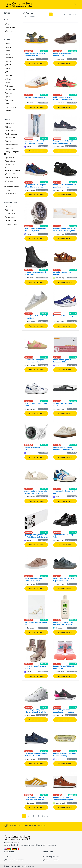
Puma (7, 54)
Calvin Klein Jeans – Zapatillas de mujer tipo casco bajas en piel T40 (64, 231)
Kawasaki (9, 58)
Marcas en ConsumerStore (14, 860)
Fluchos (8, 111)
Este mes (9, 31)
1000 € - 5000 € (11, 224)
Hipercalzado (10, 123)
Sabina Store (10, 161)
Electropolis (9, 148)
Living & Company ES (11, 153)
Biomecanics (10, 100)
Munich (8, 65)
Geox (7, 44)
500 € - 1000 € (10, 221)
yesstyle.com (10, 157)
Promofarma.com (12, 145)
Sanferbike (9, 190)
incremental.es (10, 194)
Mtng (7, 72)
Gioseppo (9, 86)
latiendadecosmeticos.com (13, 169)
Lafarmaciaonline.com (12, 186)
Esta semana (10, 27)
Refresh (8, 61)
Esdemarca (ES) (11, 131)
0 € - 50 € (9, 206)
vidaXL (8, 51)
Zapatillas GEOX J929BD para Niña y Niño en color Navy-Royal (35, 187)
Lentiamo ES (10, 174)
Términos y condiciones (52, 856)
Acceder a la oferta (36, 63)
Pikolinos (8, 75)
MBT (7, 104)
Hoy (7, 24)
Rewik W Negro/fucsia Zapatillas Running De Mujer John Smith (64, 712)
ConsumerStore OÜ (13, 866)
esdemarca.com (11, 134)
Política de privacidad (51, 860)
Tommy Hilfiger (11, 107)
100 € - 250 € (10, 214)
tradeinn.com (10, 138)
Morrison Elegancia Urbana (35, 97)
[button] (75, 4)
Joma (7, 97)
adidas (8, 47)
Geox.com (9, 181)
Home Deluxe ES (11, 177)
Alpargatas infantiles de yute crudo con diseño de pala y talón (36, 493)
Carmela (8, 93)
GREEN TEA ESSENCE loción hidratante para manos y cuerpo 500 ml (63, 624)
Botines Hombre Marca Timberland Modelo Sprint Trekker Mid (63, 800)
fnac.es (8, 141)
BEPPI (8, 82)
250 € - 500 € (10, 217)
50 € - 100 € (9, 210)
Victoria (8, 68)
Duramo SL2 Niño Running (63, 316)
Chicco (8, 79)
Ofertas (8, 856)
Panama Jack (10, 90)
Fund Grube (9, 165)
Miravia (8, 127)
